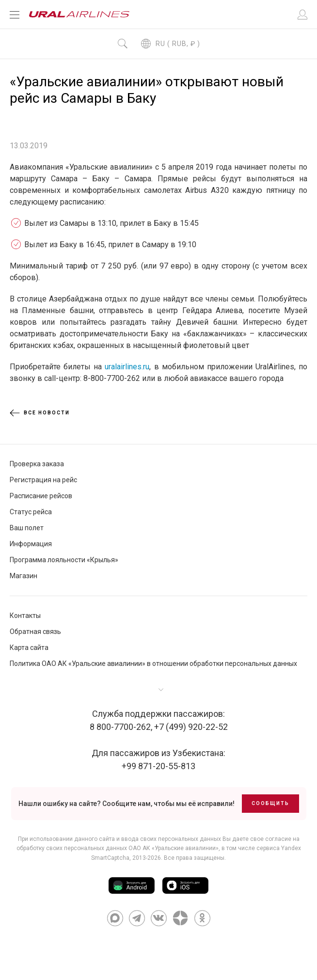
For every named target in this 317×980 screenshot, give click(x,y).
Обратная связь (35, 632)
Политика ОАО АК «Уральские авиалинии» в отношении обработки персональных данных (153, 664)
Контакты (25, 616)
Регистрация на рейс (43, 480)
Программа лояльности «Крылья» (64, 560)
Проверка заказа (37, 464)
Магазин (24, 576)
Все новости (40, 413)
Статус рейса (31, 512)
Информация (31, 544)
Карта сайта (29, 648)
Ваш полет (27, 528)
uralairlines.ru (127, 367)
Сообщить (270, 803)
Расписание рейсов (41, 496)
